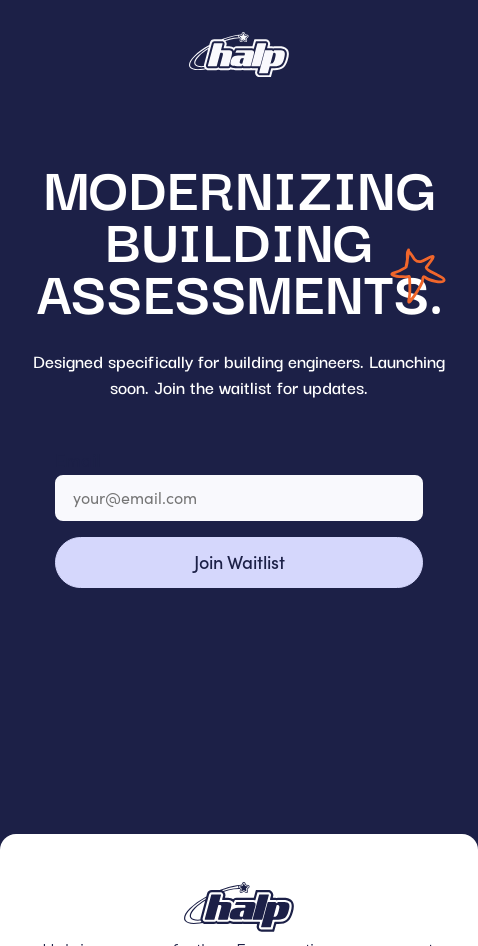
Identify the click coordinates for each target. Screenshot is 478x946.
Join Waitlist (239, 561)
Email (77, 459)
